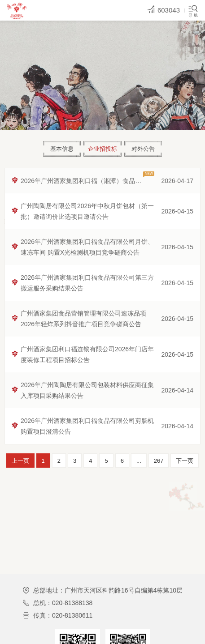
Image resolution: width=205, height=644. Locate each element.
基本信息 (62, 149)
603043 (163, 9)
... (139, 461)
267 (159, 461)
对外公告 (143, 149)
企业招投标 (102, 149)
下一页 (185, 461)
